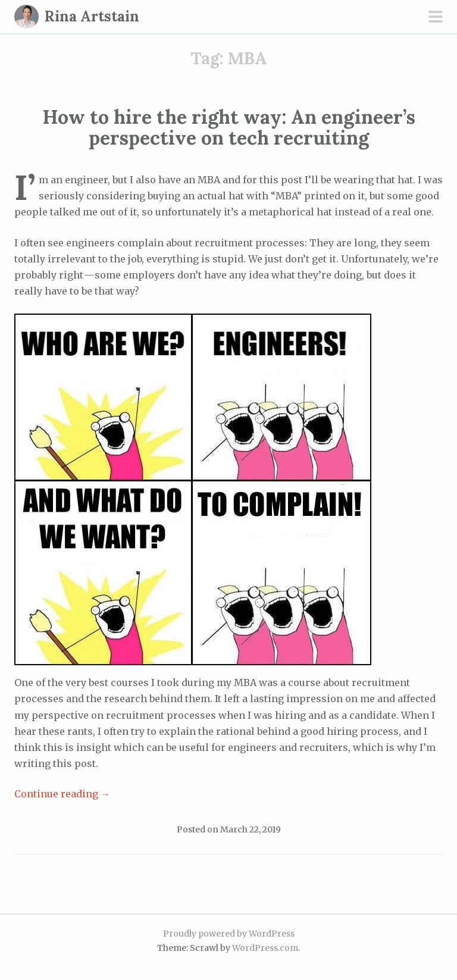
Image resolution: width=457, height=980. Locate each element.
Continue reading (62, 794)
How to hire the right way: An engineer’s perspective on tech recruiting (229, 127)
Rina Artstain (92, 16)
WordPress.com (265, 948)
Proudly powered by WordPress (229, 934)
